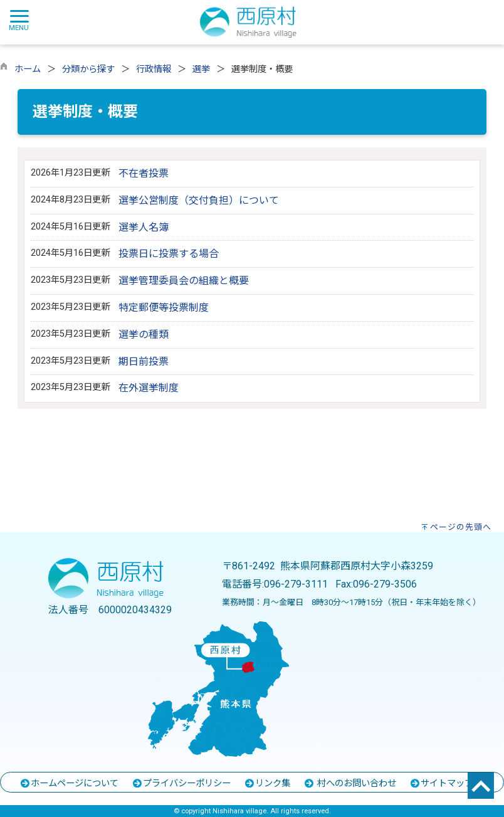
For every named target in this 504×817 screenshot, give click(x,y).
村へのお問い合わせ (350, 783)
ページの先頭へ (461, 527)
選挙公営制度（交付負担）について (199, 200)
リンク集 (267, 783)
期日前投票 (144, 361)
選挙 (201, 69)
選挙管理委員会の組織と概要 (184, 281)
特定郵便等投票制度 (164, 308)
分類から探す (88, 69)
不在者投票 (144, 173)
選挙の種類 (144, 335)
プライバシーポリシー (181, 783)
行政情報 (154, 69)
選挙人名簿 (144, 227)
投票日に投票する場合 (169, 254)
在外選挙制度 (149, 388)
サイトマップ (441, 783)
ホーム (28, 69)
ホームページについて (69, 783)
